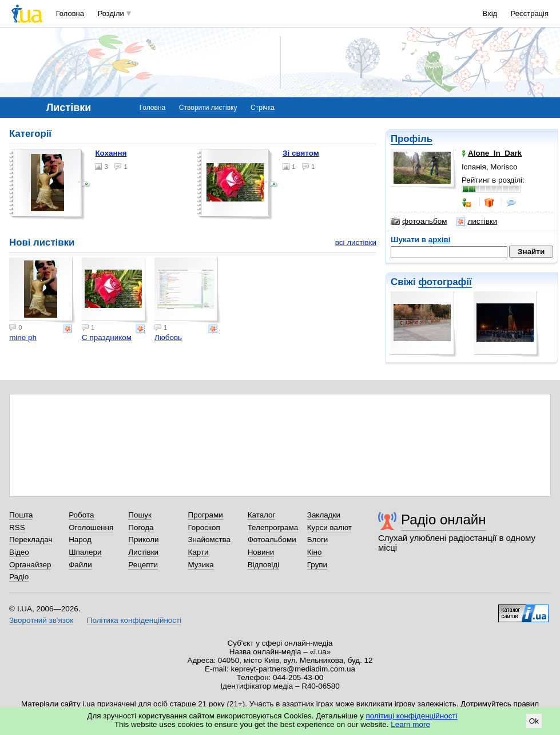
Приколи (143, 540)
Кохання (111, 153)
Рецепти (143, 565)
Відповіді (264, 565)
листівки (476, 222)
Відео (19, 552)
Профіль (412, 139)
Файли (80, 565)
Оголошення (91, 527)
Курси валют (329, 527)
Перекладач (31, 540)
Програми (205, 515)
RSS (17, 527)
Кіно (315, 552)
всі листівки (356, 242)
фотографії (445, 282)
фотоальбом (419, 222)
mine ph (23, 337)
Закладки (324, 515)
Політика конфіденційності (134, 620)
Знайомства (209, 540)
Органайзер (30, 565)
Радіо (19, 577)
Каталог (262, 515)
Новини (261, 552)
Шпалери (85, 552)
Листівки (143, 552)
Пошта (21, 515)
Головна (70, 13)
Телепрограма (273, 527)
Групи (317, 565)
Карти (198, 552)
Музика (200, 565)
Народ (80, 540)
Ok (534, 721)
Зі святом (301, 153)
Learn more (410, 724)
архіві (440, 240)
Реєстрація (530, 13)
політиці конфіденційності (412, 716)
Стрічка (263, 108)
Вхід (490, 13)
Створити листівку (208, 108)
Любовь (168, 337)
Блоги (318, 540)
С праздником (107, 337)
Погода (141, 527)
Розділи (111, 13)
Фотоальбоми (272, 540)
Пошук (140, 515)
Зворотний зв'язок (41, 620)
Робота (81, 515)
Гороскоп (204, 527)
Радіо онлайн (444, 519)
